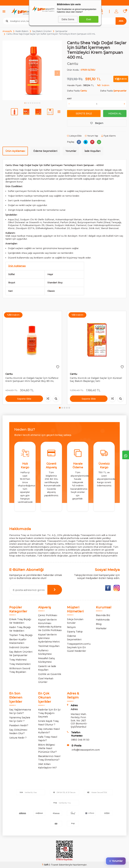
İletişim (71, 627)
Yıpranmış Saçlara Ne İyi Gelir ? (20, 719)
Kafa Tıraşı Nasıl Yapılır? (48, 739)
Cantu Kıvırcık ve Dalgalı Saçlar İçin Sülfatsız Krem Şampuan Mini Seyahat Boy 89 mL (32, 380)
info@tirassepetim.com (86, 750)
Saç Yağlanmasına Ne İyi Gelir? (20, 711)
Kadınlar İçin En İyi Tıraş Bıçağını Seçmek (49, 713)
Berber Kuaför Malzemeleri (18, 641)
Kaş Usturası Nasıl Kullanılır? (49, 731)
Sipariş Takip (75, 632)
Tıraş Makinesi (18, 660)
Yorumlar (71, 151)
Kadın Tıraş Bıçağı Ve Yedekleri (20, 629)
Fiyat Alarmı (108, 136)
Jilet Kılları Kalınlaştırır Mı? (47, 766)
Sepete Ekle (84, 114)
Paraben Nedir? (19, 725)
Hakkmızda (103, 620)
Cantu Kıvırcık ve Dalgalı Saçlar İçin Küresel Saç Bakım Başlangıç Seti (96, 380)
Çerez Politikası (48, 615)
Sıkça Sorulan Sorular (75, 621)
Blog (99, 624)
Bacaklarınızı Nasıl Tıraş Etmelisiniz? (49, 758)
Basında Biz (103, 615)
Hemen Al (115, 114)
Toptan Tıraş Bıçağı (21, 635)
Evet (89, 19)
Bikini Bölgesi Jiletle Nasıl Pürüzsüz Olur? (47, 748)
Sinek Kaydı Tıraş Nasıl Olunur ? (48, 723)
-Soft (45, 865)
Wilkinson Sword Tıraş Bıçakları (20, 670)
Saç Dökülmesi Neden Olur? (18, 732)
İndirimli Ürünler (19, 647)
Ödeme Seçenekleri (45, 151)
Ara (121, 21)
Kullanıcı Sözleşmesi (45, 652)
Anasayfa (7, 31)
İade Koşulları (92, 151)
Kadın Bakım (22, 31)
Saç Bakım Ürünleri (42, 31)
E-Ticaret (53, 865)
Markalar (101, 628)
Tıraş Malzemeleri (20, 664)
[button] (25, 103)
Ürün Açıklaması (15, 151)
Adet (69, 99)
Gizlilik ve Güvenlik (50, 674)
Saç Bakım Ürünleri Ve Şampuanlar (21, 654)
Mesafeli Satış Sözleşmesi (46, 660)
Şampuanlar (61, 31)
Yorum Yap (91, 136)
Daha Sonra (68, 19)
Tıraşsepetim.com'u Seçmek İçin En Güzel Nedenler (79, 647)
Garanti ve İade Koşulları (47, 668)
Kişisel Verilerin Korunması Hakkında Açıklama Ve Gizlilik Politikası (50, 625)
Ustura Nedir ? (18, 738)
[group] (32, 70)
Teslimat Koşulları (49, 646)
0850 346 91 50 (80, 740)
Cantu (73, 64)
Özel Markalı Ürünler (46, 680)
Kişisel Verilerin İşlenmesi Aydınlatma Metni (49, 638)
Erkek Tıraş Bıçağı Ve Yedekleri (20, 621)
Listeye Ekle (74, 136)
